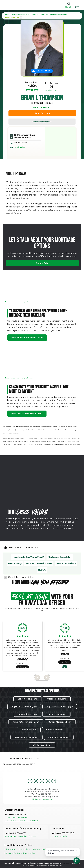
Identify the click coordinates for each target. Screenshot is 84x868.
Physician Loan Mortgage (24, 707)
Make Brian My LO (43, 71)
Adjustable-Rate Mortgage (60, 707)
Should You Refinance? (39, 563)
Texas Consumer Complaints (63, 849)
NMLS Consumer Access (41, 799)
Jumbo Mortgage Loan (60, 722)
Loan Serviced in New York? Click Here (21, 820)
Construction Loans (27, 699)
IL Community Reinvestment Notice (20, 853)
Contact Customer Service (16, 817)
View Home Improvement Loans (27, 338)
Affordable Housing (57, 699)
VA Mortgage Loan (42, 745)
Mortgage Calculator (60, 557)
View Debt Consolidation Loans (27, 414)
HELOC (42, 570)
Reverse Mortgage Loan (26, 737)
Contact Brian (42, 263)
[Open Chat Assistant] (77, 861)
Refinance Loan (29, 730)
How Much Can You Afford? (28, 557)
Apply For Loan (42, 113)
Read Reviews (51, 90)
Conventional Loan (27, 714)
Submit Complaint (60, 836)
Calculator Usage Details (21, 577)
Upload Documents (42, 122)
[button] (76, 5)
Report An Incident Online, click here (20, 836)
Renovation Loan (55, 730)
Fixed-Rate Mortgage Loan (26, 722)
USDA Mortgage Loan (59, 737)
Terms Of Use (25, 849)
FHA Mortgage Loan (56, 714)
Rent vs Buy (15, 563)
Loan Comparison (66, 563)
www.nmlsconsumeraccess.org (34, 865)
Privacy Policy (10, 849)
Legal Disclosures (41, 849)
